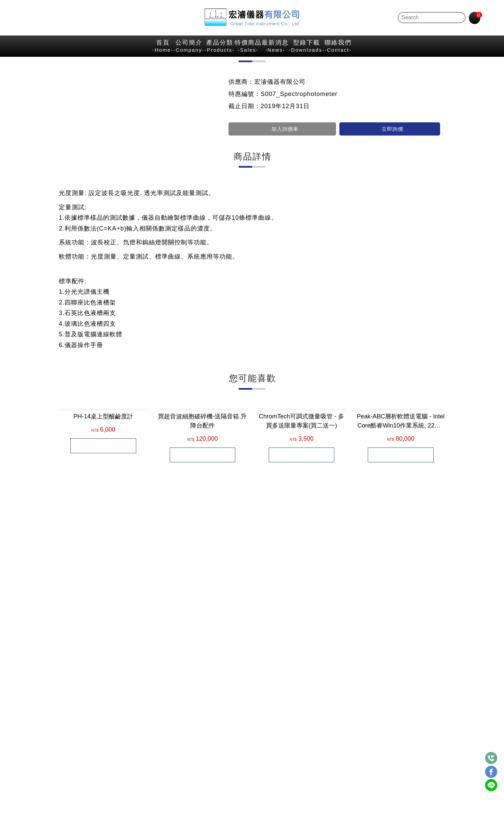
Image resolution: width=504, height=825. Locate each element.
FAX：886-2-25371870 (222, 769)
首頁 (56, 49)
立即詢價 (390, 186)
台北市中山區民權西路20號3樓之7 (257, 731)
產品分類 (185, 49)
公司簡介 (118, 49)
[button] (64, 633)
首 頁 (339, 68)
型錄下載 (378, 49)
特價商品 (249, 49)
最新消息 (311, 49)
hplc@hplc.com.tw (244, 781)
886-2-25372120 (231, 756)
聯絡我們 (445, 49)
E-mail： (201, 781)
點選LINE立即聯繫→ (117, 780)
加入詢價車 (282, 186)
